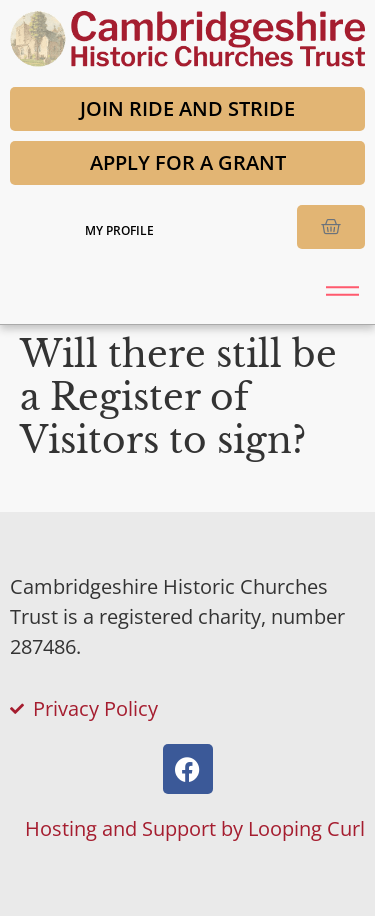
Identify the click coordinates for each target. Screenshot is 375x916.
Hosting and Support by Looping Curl (195, 828)
